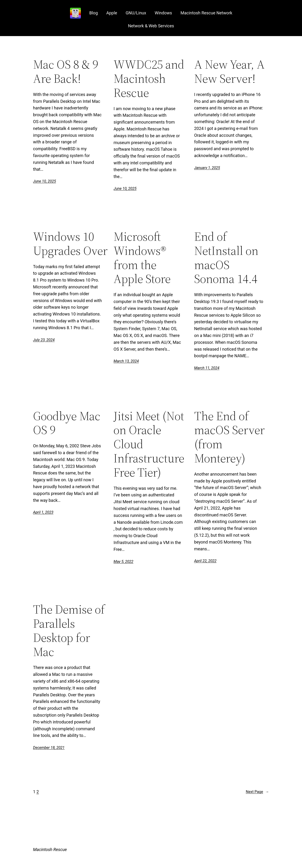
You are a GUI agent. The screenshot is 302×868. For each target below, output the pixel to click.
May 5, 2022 (123, 562)
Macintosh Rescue (50, 849)
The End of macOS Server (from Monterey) (229, 437)
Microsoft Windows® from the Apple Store (142, 258)
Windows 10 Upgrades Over (70, 244)
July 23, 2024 (44, 340)
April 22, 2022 (205, 561)
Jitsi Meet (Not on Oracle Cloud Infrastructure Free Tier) (149, 444)
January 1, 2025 (207, 168)
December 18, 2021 (49, 748)
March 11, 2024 (207, 368)
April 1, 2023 (43, 512)
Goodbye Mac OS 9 (67, 423)
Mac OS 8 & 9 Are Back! (66, 71)
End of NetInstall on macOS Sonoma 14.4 (226, 258)
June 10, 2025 (44, 181)
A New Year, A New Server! (229, 71)
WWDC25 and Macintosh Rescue (149, 78)
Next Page (257, 792)
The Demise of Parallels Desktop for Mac (69, 630)
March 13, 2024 (126, 361)
